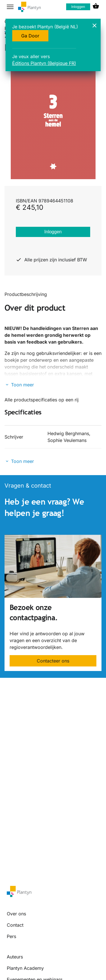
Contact (15, 925)
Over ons (16, 914)
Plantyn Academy (25, 968)
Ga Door (30, 36)
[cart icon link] (96, 7)
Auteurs (15, 957)
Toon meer (22, 385)
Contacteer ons (53, 661)
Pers (11, 936)
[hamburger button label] (10, 7)
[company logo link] (29, 7)
